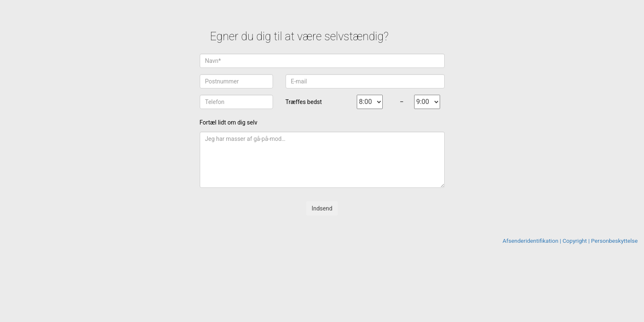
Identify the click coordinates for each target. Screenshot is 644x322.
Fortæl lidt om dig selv (229, 122)
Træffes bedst (304, 102)
